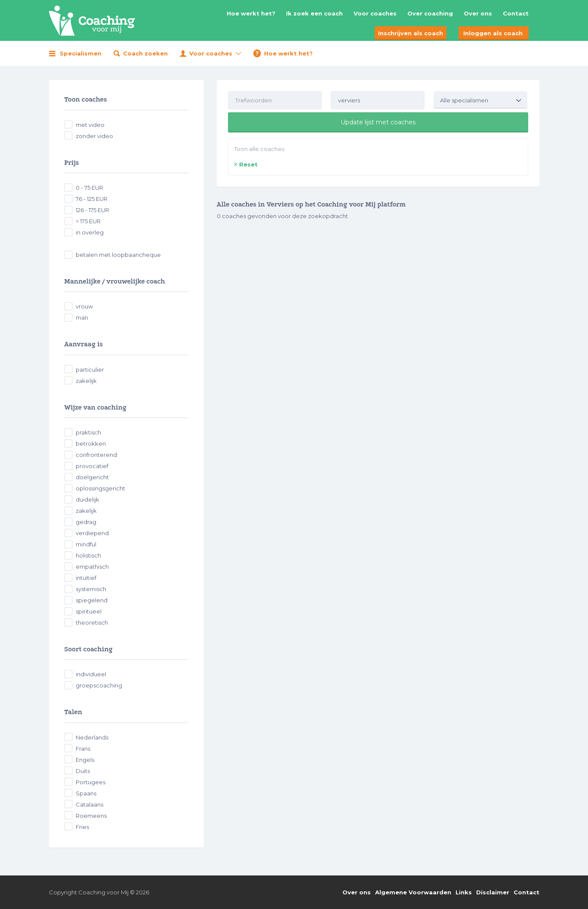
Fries (82, 827)
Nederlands (92, 737)
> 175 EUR (88, 221)
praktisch (88, 432)
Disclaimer (493, 892)
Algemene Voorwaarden (413, 892)
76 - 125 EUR (92, 199)
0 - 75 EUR (89, 188)
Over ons (478, 13)
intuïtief (86, 578)
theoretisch (92, 622)
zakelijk (86, 381)
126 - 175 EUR (92, 210)
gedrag (86, 522)
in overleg (90, 232)
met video (90, 125)
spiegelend (92, 600)
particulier (90, 370)
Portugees (91, 782)
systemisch (91, 589)
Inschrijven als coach (411, 33)
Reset (248, 164)
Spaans (86, 793)
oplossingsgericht (100, 488)
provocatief (92, 466)
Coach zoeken (145, 53)
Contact (516, 13)
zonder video (94, 136)
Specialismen (81, 53)
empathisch (92, 567)
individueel (91, 674)
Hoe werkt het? (251, 13)
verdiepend (92, 533)
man (82, 317)
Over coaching (430, 13)
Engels (85, 760)
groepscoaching (99, 685)
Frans (83, 749)
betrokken (91, 444)
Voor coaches (375, 13)
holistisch (88, 555)
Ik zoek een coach (314, 13)
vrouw (84, 306)
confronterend (96, 455)
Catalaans (89, 804)
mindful (86, 544)
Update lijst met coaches (378, 122)
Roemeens (91, 816)
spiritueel (89, 611)
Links (464, 892)
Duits (83, 771)
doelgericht (92, 477)
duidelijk (88, 499)
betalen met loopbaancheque (118, 255)
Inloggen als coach (493, 33)
